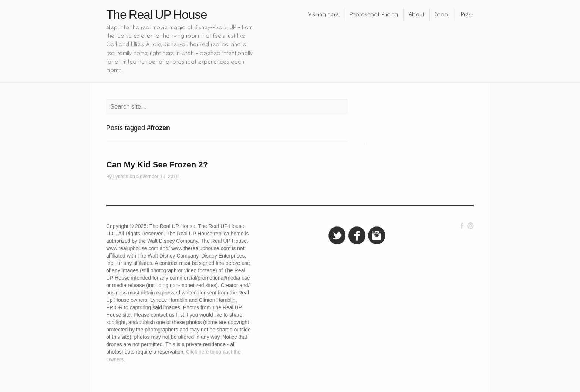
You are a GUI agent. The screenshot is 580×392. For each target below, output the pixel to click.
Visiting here (323, 14)
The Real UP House (157, 15)
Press (467, 14)
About (417, 14)
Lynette (121, 176)
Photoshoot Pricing (374, 14)
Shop (441, 14)
